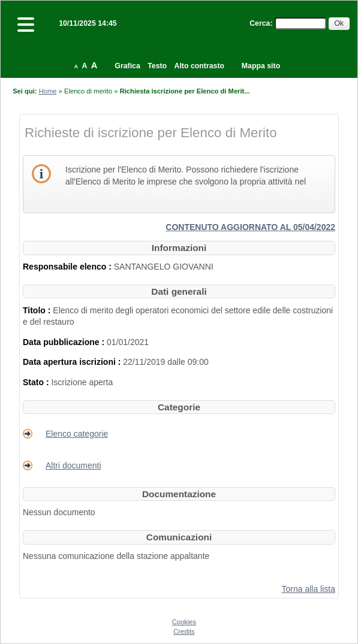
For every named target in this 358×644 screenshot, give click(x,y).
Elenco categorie (77, 434)
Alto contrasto (199, 66)
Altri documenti (73, 465)
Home (48, 91)
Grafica (127, 66)
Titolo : (38, 310)
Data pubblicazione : (65, 342)
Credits (184, 631)
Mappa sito (261, 66)
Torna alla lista (309, 589)
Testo (157, 66)
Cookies (184, 622)
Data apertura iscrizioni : (73, 362)
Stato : (37, 382)
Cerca (260, 23)
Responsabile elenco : (68, 267)
